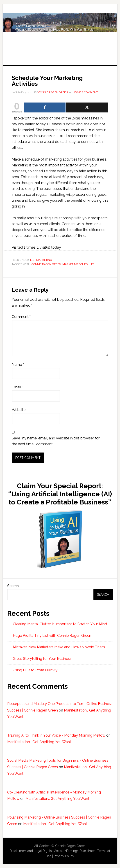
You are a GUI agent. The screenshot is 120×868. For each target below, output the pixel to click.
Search (13, 586)
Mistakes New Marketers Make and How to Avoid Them (59, 647)
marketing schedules (78, 264)
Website (19, 410)
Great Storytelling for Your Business (42, 659)
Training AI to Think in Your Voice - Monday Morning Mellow (56, 735)
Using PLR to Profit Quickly (35, 670)
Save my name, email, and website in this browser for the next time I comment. (56, 441)
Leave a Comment (85, 92)
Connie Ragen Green (46, 264)
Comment (21, 317)
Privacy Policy (64, 856)
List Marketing (41, 260)
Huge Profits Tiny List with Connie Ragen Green (60, 30)
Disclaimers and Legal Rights (31, 851)
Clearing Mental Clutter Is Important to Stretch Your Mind (60, 624)
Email (17, 387)
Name (18, 365)
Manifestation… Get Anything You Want (39, 742)
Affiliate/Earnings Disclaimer (75, 851)
